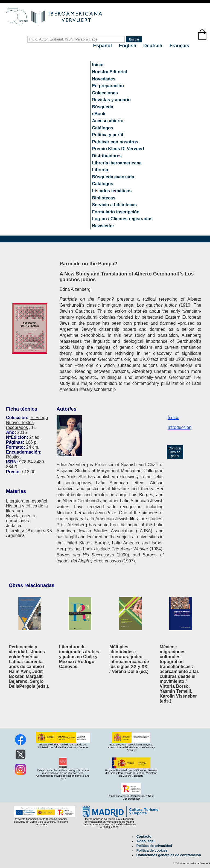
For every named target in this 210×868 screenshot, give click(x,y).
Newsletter (103, 226)
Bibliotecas (104, 198)
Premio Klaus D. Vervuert (118, 149)
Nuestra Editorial (110, 72)
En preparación (108, 86)
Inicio (98, 65)
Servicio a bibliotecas (115, 205)
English (128, 46)
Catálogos (103, 128)
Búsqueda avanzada (113, 177)
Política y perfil (108, 135)
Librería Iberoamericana (117, 163)
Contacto (144, 837)
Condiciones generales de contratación (169, 855)
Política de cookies (152, 850)
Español (103, 46)
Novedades (104, 79)
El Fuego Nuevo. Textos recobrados (27, 423)
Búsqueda (103, 107)
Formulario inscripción (116, 212)
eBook (99, 114)
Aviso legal (145, 841)
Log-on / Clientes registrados (122, 219)
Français (179, 46)
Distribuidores (107, 156)
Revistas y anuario (111, 100)
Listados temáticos (112, 191)
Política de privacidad (154, 846)
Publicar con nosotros (115, 142)
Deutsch (153, 46)
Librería (100, 170)
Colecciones (105, 93)
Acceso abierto (108, 121)
